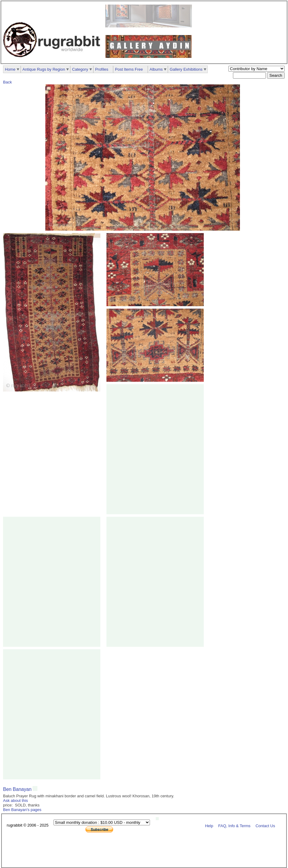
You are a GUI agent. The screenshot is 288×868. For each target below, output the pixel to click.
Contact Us (265, 825)
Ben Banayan (17, 789)
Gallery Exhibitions (186, 69)
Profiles (102, 69)
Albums (156, 69)
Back (7, 82)
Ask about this (16, 801)
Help (209, 825)
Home (10, 69)
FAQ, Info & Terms (234, 825)
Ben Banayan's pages (22, 810)
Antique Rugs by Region (44, 69)
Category (80, 69)
